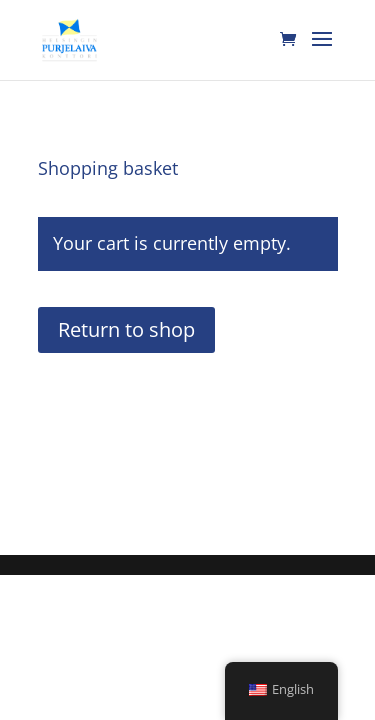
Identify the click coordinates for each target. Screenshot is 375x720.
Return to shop (126, 329)
